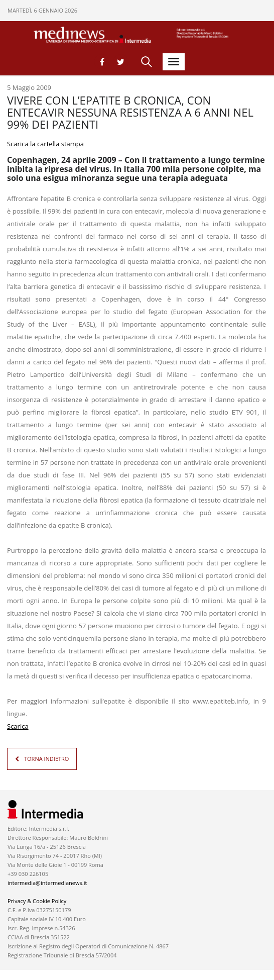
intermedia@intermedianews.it (47, 883)
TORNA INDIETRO (46, 759)
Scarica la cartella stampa (45, 144)
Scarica (18, 726)
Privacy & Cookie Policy (37, 901)
